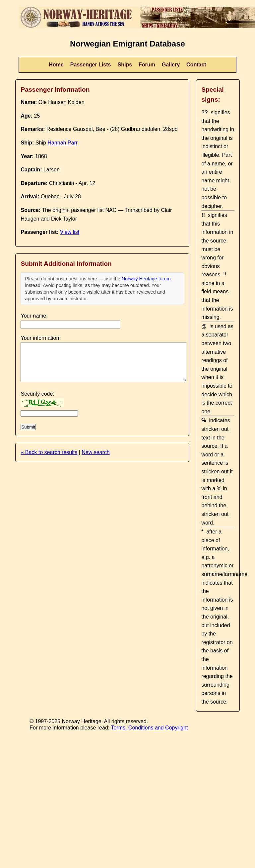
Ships (125, 65)
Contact (196, 65)
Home (56, 65)
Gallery (171, 65)
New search (96, 452)
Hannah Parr (63, 143)
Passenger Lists (91, 65)
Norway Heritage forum (146, 279)
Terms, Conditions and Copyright (149, 728)
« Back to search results (49, 452)
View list (70, 232)
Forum (147, 65)
